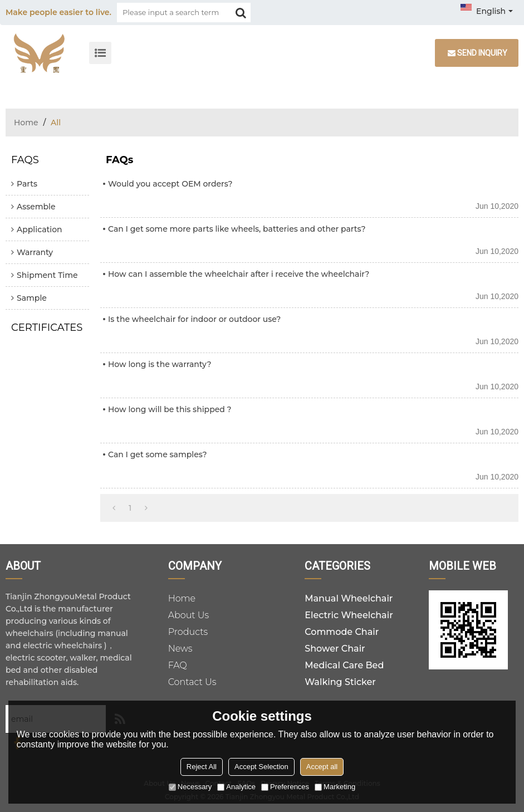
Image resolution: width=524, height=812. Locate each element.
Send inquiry (482, 53)
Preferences (285, 787)
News (180, 649)
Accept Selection (261, 767)
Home (26, 123)
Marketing (335, 787)
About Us (189, 615)
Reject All (202, 767)
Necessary (190, 787)
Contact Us (192, 682)
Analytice (236, 787)
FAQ (178, 665)
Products (188, 632)
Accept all (322, 767)
